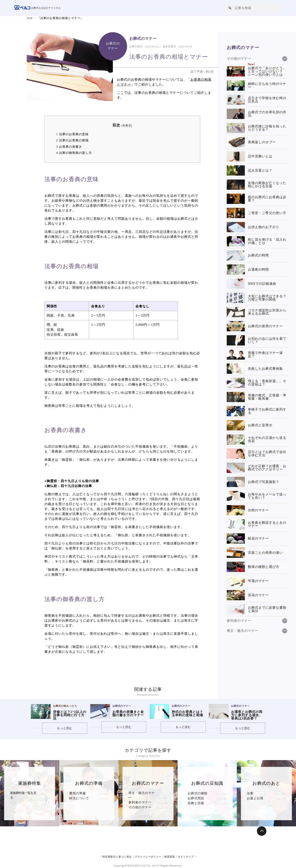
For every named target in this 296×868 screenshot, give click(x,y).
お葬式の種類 (198, 793)
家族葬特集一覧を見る (25, 793)
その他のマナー (140, 813)
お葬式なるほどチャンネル (39, 8)
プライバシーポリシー (148, 857)
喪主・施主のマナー (143, 793)
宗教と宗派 (196, 813)
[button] (230, 8)
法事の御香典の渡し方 (74, 153)
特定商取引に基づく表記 (117, 857)
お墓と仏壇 (255, 803)
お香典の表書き (69, 147)
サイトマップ (186, 857)
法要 (250, 793)
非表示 (127, 126)
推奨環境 (170, 857)
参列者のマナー (140, 803)
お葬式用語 (196, 803)
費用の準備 (77, 793)
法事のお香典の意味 (72, 134)
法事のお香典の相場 (72, 140)
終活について (79, 803)
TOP (30, 18)
